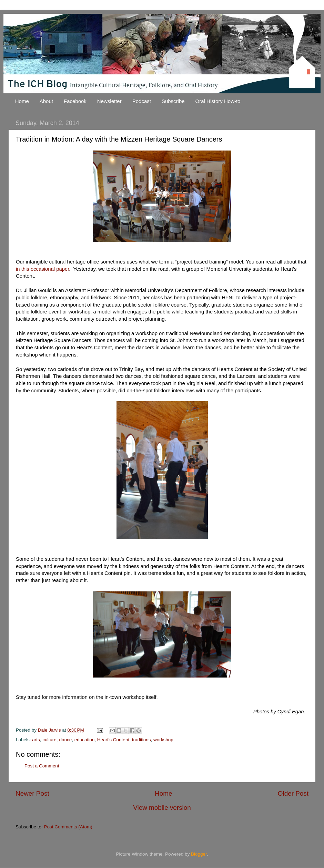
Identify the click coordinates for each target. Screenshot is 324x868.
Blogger (199, 854)
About (46, 101)
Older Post (293, 793)
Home (22, 101)
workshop (163, 740)
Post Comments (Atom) (68, 827)
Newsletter (109, 101)
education (85, 740)
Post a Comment (42, 766)
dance (65, 740)
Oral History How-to (218, 101)
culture (49, 740)
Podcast (142, 101)
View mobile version (162, 808)
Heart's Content (113, 740)
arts (36, 740)
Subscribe (173, 101)
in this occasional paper (42, 269)
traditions (141, 740)
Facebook (75, 101)
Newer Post (32, 793)
